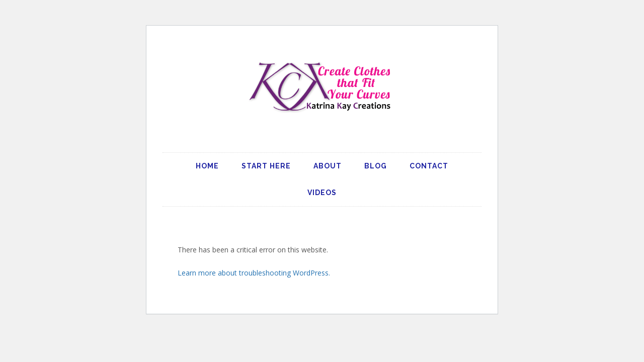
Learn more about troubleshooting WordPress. (254, 273)
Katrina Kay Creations (322, 86)
